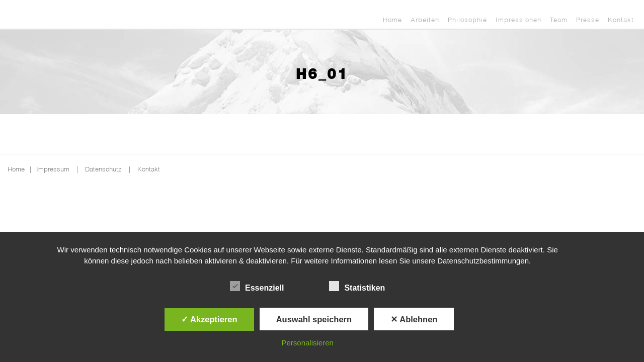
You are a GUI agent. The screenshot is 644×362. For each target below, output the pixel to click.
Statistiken (357, 287)
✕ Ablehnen (414, 319)
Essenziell (257, 287)
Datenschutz (103, 170)
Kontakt (621, 20)
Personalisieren (308, 343)
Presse (588, 20)
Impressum (53, 170)
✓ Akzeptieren (209, 319)
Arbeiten (425, 20)
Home (392, 20)
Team (559, 20)
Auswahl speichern (314, 319)
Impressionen (518, 20)
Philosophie (467, 20)
